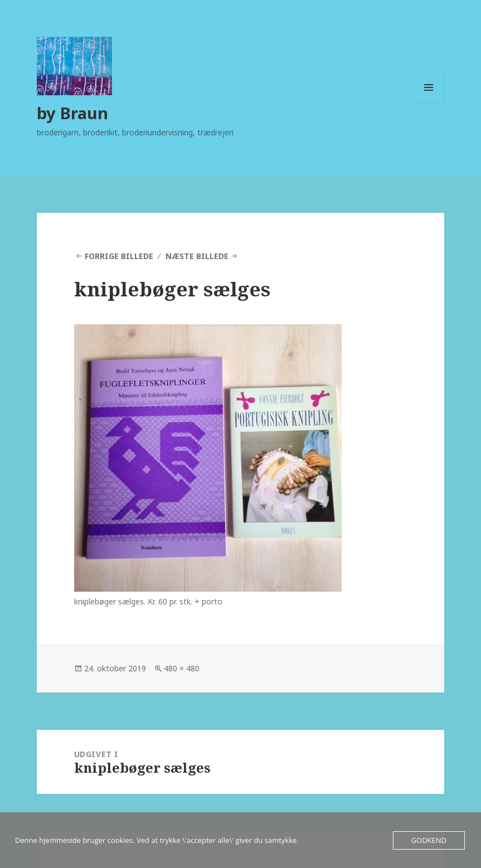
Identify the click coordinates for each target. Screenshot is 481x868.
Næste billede (197, 256)
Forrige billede (119, 256)
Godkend (429, 840)
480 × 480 (182, 668)
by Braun (72, 113)
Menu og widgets (429, 103)
